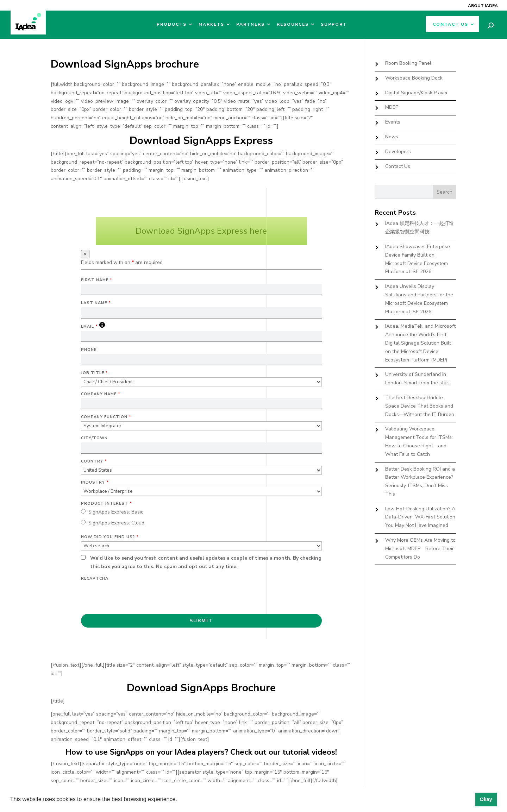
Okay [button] (486, 799)
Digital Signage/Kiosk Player (417, 93)
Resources (293, 24)
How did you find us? (110, 537)
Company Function (106, 417)
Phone (89, 350)
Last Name (96, 303)
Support (334, 24)
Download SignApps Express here (201, 231)
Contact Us (450, 24)
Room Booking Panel (408, 63)
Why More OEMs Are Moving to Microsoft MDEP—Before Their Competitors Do (420, 549)
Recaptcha (95, 578)
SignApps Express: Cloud (116, 523)
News (392, 137)
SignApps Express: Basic (116, 512)
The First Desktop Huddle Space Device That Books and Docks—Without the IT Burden (420, 406)
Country (94, 461)
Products (172, 24)
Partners (251, 24)
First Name (97, 280)
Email (93, 326)
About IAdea (483, 6)
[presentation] (134, 597)
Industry (95, 482)
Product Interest (107, 503)
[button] (180, 800)
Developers (398, 152)
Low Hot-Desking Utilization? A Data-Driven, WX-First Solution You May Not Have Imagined (420, 517)
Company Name (101, 394)
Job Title (95, 373)
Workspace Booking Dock (414, 78)
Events (393, 122)
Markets (211, 24)
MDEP (392, 107)
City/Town (94, 438)
